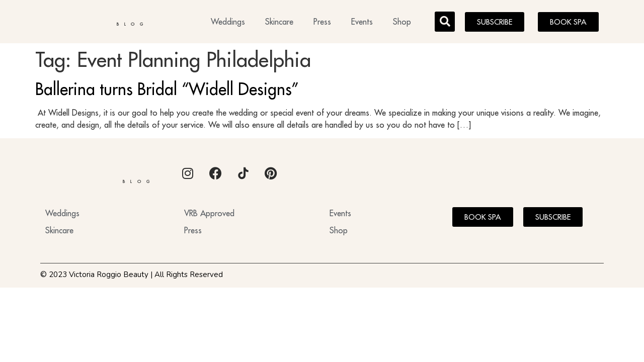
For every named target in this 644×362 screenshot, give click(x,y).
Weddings (228, 23)
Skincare (279, 23)
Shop (402, 23)
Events (362, 23)
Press (322, 23)
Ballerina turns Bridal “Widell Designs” (167, 92)
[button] (445, 23)
